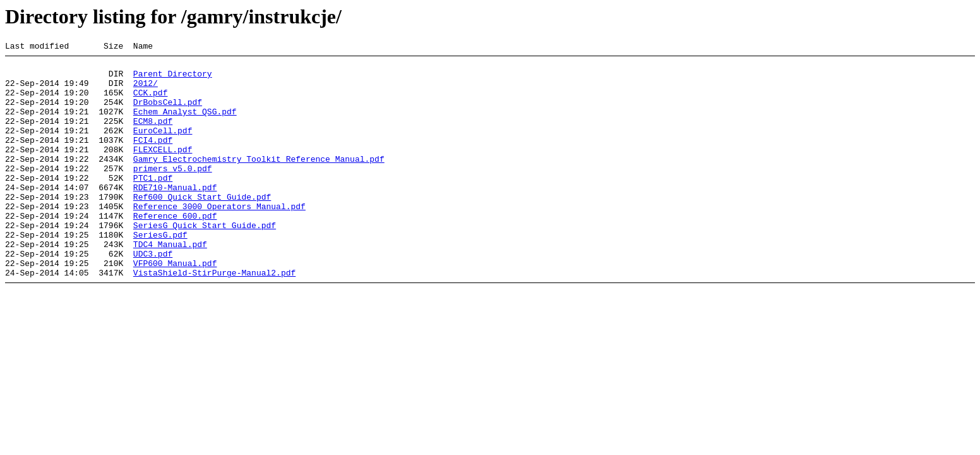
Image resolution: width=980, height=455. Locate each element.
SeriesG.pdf (160, 272)
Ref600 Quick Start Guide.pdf (202, 227)
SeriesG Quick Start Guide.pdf (205, 261)
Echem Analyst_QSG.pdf (185, 124)
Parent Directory (173, 79)
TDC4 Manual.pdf (170, 284)
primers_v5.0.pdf (173, 193)
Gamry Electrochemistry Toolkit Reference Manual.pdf (259, 181)
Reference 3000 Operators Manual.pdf (219, 238)
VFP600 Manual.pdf (175, 306)
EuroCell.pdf (163, 147)
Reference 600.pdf (175, 250)
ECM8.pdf (153, 136)
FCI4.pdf (153, 159)
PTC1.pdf (153, 204)
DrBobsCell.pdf (168, 113)
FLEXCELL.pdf (163, 170)
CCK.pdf (151, 102)
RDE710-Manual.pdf (175, 215)
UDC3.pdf (153, 295)
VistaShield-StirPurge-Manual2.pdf (214, 318)
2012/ (146, 90)
